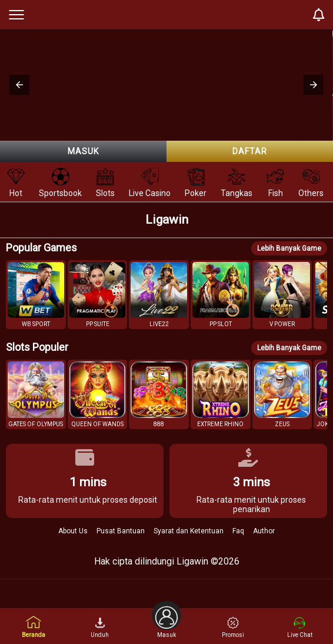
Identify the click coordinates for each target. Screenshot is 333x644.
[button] (19, 85)
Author (264, 531)
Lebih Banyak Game (289, 248)
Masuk (83, 151)
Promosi (233, 628)
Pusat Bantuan (121, 531)
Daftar (250, 151)
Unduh (100, 628)
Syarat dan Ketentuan (189, 531)
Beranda (34, 627)
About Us (73, 531)
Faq (238, 531)
